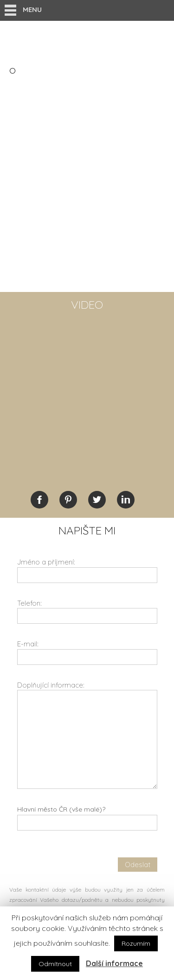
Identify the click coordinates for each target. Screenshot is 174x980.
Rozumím (136, 943)
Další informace (114, 963)
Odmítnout (55, 964)
